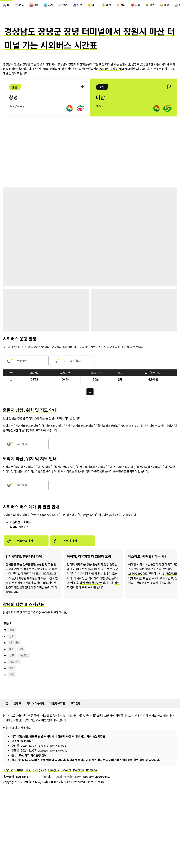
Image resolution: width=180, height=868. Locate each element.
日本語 (20, 774)
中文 (29, 774)
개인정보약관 (60, 707)
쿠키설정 (78, 707)
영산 (12, 672)
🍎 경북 (141, 5)
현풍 (12, 678)
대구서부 (15, 646)
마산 (12, 652)
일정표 (18, 707)
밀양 (22, 652)
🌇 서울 (35, 5)
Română (95, 774)
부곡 (12, 659)
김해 (12, 633)
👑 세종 (171, 5)
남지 (12, 639)
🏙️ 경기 (50, 5)
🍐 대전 (111, 5)
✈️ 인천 (65, 5)
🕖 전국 (20, 5)
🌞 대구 (96, 5)
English (9, 774)
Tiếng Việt (41, 774)
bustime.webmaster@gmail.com (77, 781)
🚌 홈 (6, 5)
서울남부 (15, 665)
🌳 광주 (156, 5)
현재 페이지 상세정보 (18, 731)
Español (68, 774)
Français (55, 774)
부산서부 (24, 659)
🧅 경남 (126, 5)
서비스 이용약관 (37, 707)
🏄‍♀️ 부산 (81, 5)
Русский (81, 774)
